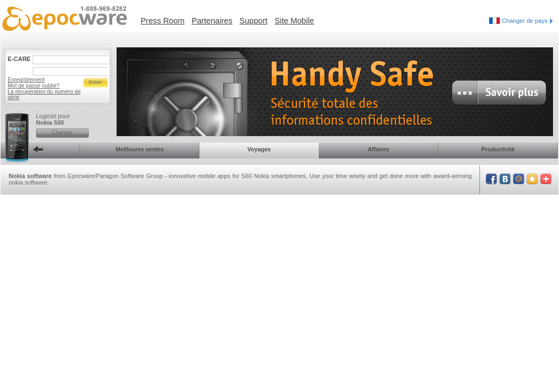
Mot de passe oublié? (34, 86)
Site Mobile (294, 21)
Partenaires (212, 21)
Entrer (96, 82)
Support (254, 21)
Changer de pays (527, 21)
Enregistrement (26, 80)
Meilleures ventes (140, 149)
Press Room (163, 21)
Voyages (259, 149)
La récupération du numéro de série (44, 94)
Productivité (498, 149)
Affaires (379, 149)
